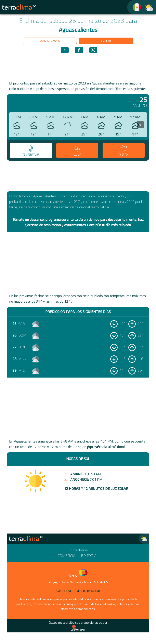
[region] (78, 67)
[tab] (31, 150)
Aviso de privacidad (88, 591)
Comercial (67, 556)
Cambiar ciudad (50, 41)
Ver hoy (106, 41)
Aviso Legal (64, 591)
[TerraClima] (134, 7)
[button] (65, 50)
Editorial (90, 556)
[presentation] (140, 125)
